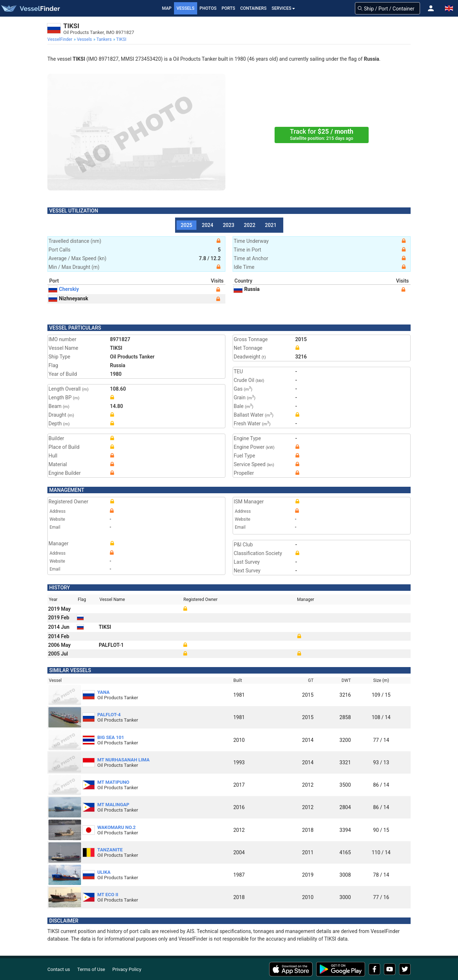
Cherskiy (64, 289)
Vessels (186, 8)
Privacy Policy (127, 969)
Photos (208, 8)
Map (167, 8)
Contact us (59, 969)
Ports (228, 8)
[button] (431, 8)
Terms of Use (91, 969)
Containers (253, 8)
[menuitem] (61, 39)
